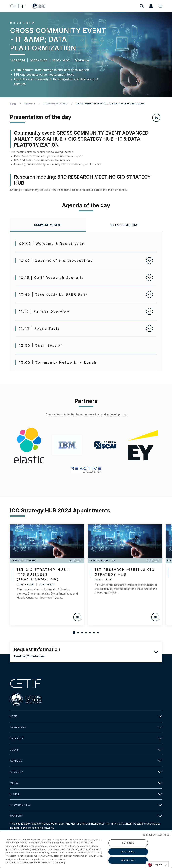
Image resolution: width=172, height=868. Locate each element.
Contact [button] (86, 816)
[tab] (48, 225)
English (155, 865)
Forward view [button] (86, 805)
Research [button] (86, 739)
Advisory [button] (86, 772)
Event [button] (86, 750)
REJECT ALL (128, 852)
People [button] (86, 794)
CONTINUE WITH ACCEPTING (156, 835)
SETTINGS (128, 843)
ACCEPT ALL (128, 860)
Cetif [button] (86, 716)
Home (13, 104)
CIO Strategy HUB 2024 (55, 104)
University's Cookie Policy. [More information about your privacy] (52, 862)
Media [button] (86, 783)
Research (30, 104)
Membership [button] (86, 727)
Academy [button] (86, 761)
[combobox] (157, 865)
